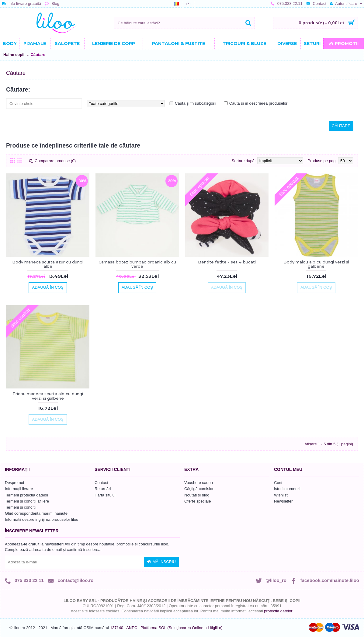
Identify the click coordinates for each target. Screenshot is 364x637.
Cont (278, 483)
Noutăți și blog (197, 495)
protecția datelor (278, 611)
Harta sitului (105, 495)
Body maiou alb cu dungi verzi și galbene (316, 264)
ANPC (132, 628)
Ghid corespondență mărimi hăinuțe (36, 513)
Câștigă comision (199, 489)
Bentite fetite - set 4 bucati (227, 262)
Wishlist (281, 495)
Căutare (38, 55)
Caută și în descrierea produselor (258, 103)
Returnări (103, 489)
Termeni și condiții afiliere (27, 501)
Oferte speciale (198, 501)
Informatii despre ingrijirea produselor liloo (42, 519)
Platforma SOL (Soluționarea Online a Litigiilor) (182, 628)
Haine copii (14, 55)
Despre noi (14, 483)
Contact (101, 483)
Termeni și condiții (21, 507)
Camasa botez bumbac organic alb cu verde (137, 264)
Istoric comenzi (287, 489)
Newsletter (283, 501)
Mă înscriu (161, 562)
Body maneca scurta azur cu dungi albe (48, 264)
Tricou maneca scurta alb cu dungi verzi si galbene (48, 396)
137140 (117, 628)
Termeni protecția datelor (27, 495)
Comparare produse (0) (55, 161)
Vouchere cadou (199, 483)
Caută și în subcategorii (196, 103)
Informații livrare (19, 489)
